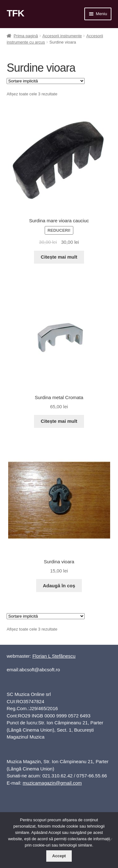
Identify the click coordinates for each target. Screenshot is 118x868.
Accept (59, 856)
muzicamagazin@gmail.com (52, 783)
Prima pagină (26, 36)
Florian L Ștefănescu (54, 656)
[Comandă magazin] (46, 81)
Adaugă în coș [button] (59, 586)
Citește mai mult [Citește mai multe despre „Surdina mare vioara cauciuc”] (59, 257)
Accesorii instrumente (62, 36)
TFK (15, 13)
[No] (110, 840)
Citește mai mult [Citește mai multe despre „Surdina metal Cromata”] (59, 421)
